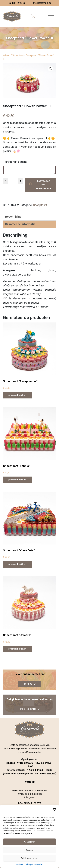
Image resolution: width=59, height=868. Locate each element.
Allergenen (30, 797)
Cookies (20, 864)
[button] (55, 810)
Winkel (7, 55)
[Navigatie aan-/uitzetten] (51, 16)
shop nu (30, 684)
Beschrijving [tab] (13, 217)
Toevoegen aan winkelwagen (43, 185)
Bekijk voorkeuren (30, 858)
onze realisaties (30, 709)
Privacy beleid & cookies (29, 794)
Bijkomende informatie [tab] (20, 224)
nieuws (51, 774)
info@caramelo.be (42, 3)
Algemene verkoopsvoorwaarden (30, 790)
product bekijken (17, 395)
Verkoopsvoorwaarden (34, 864)
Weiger (30, 850)
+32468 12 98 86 (16, 3)
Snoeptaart (18, 55)
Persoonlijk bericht (15, 162)
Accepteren (29, 842)
